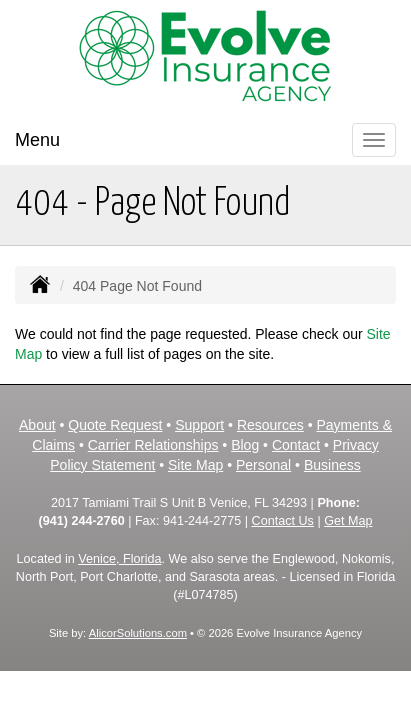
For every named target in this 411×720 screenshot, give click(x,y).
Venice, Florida (119, 559)
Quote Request (115, 425)
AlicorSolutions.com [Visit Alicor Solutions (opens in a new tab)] (138, 633)
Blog (245, 445)
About (37, 425)
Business (332, 465)
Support (199, 425)
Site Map (195, 465)
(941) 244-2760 (82, 521)
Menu (37, 140)
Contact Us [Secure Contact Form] (283, 521)
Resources (270, 425)
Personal (263, 465)
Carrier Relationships (153, 445)
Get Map (348, 521)
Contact (296, 445)
